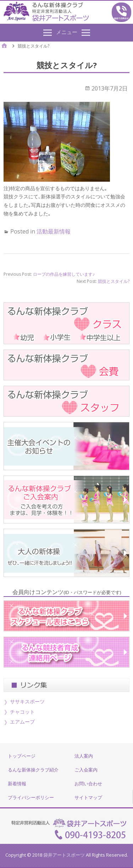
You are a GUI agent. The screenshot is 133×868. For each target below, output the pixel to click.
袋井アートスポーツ (64, 855)
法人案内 (84, 756)
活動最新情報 (54, 231)
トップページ (22, 756)
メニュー (67, 32)
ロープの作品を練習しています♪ (64, 274)
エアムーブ (22, 722)
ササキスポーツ (27, 701)
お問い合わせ (88, 784)
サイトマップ (88, 797)
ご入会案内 (86, 770)
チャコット (22, 712)
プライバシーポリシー (31, 797)
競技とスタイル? (114, 281)
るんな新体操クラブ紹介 (33, 770)
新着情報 (17, 784)
